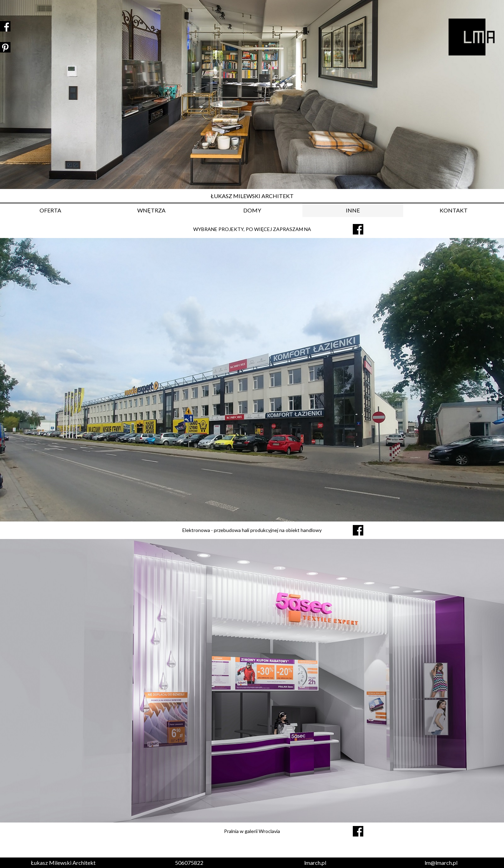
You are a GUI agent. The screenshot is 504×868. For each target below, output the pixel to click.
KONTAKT (454, 210)
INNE (353, 210)
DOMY (252, 210)
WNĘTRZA (151, 210)
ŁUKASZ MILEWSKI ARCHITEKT (252, 196)
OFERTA (50, 210)
